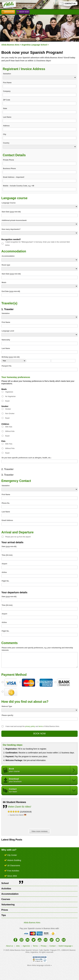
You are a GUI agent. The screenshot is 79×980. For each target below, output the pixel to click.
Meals (4, 282)
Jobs (18, 946)
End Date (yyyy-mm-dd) (11, 291)
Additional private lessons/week (14, 220)
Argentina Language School (34, 45)
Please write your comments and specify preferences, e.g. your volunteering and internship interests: (37, 649)
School (5, 883)
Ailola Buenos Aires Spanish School (24, 950)
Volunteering (8, 905)
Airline (4, 572)
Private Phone (8, 160)
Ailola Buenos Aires (10, 45)
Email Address (7, 520)
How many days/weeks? (11, 229)
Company (7, 91)
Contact (53, 946)
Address (6, 126)
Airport (4, 564)
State (5, 108)
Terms (35, 946)
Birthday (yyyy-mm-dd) (11, 357)
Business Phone (9, 169)
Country (6, 143)
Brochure (8, 12)
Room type (6, 265)
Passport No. (7, 366)
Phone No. (6, 503)
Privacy (44, 946)
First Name (7, 83)
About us (10, 946)
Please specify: (8, 715)
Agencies (26, 946)
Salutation (7, 74)
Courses (6, 899)
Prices (5, 910)
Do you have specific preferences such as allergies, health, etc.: (27, 458)
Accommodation (8, 256)
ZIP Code (7, 100)
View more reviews (40, 831)
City (5, 134)
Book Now (23, 12)
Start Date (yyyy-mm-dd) (11, 212)
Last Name (7, 117)
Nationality (6, 340)
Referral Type (7, 706)
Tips (4, 915)
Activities (6, 889)
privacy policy (30, 726)
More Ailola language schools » (40, 965)
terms (41, 726)
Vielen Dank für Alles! (19, 807)
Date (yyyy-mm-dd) (9, 546)
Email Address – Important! (14, 177)
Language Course (9, 203)
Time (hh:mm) (7, 555)
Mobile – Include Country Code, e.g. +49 (19, 186)
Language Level (8, 331)
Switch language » (66, 946)
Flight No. (5, 581)
